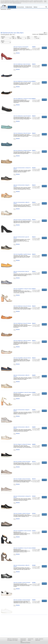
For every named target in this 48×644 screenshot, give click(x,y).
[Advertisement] (24, 21)
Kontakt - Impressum (39, 639)
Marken (35, 7)
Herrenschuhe (20, 7)
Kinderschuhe (29, 7)
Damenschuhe (12, 7)
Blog (21, 641)
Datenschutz (38, 640)
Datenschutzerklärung (17, 3)
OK (45, 1)
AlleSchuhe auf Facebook (25, 643)
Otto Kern (9, 9)
